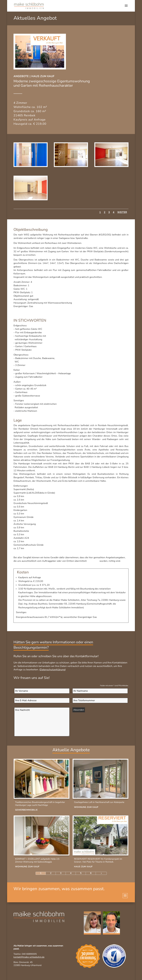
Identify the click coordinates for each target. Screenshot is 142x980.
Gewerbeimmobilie (26, 810)
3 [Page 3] (61, 873)
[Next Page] (101, 873)
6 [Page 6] (91, 873)
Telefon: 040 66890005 (25, 954)
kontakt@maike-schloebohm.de (29, 957)
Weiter (122, 212)
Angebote (21, 76)
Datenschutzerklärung (52, 670)
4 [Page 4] (71, 873)
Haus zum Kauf (43, 76)
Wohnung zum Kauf (86, 807)
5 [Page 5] (81, 873)
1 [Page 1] (41, 873)
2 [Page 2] (51, 873)
